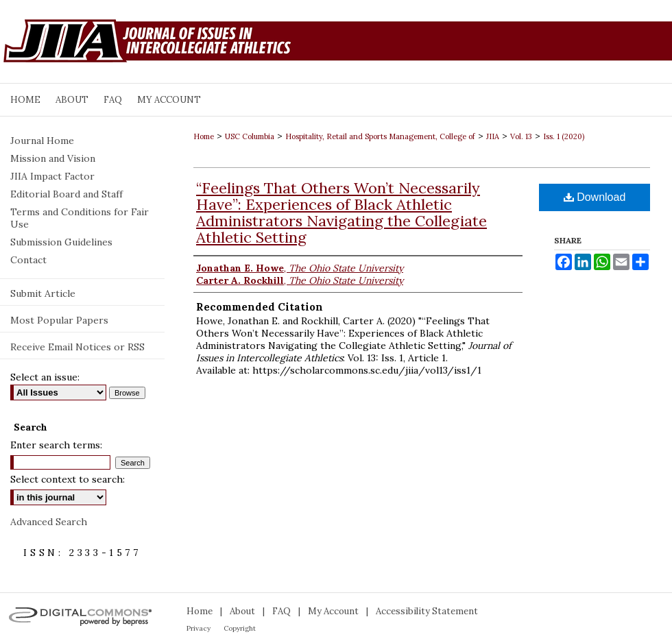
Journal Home (42, 141)
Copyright (240, 628)
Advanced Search (49, 522)
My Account (333, 611)
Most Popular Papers (59, 320)
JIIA (493, 136)
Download (595, 197)
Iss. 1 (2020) (564, 136)
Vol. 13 (521, 136)
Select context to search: (68, 479)
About (242, 611)
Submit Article (43, 293)
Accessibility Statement (427, 611)
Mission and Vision (53, 158)
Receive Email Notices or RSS (77, 347)
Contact (28, 260)
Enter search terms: (56, 445)
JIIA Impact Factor (52, 176)
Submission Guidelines (61, 242)
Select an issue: (45, 377)
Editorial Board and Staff (67, 194)
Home (204, 136)
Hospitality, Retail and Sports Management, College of (380, 136)
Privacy (199, 628)
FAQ (281, 611)
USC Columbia (250, 136)
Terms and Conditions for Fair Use (80, 218)
